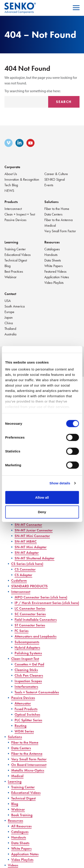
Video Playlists (54, 283)
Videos (13, 865)
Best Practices (14, 271)
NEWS (9, 191)
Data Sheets (53, 260)
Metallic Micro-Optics (28, 770)
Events (49, 185)
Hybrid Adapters (27, 647)
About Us (11, 174)
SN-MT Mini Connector (32, 536)
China (9, 323)
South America (15, 306)
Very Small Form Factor (60, 231)
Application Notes (57, 277)
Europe (9, 312)
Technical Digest (16, 260)
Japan (9, 317)
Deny (42, 512)
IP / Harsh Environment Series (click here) (47, 603)
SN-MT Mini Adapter (31, 547)
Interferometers (26, 687)
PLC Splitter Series (28, 720)
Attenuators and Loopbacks (36, 636)
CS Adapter (23, 575)
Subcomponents (27, 642)
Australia (10, 334)
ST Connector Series (30, 625)
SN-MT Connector (28, 525)
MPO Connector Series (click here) (41, 597)
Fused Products (26, 709)
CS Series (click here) (27, 564)
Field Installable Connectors (36, 620)
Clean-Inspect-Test (25, 659)
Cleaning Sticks (26, 670)
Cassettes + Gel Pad (29, 664)
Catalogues (52, 249)
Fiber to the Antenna (58, 220)
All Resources (21, 826)
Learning (11, 242)
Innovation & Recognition (22, 179)
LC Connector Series (30, 608)
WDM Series (24, 731)
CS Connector (25, 569)
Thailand (10, 329)
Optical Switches (27, 714)
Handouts (51, 255)
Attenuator (23, 703)
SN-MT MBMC (26, 541)
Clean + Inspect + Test (20, 214)
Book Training (22, 815)
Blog (8, 266)
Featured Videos (55, 271)
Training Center (15, 249)
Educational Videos (18, 255)
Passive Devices (15, 220)
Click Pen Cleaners (29, 675)
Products (11, 202)
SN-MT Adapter (27, 553)
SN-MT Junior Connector (34, 530)
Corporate (12, 167)
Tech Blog (11, 185)
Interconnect (13, 209)
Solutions (51, 202)
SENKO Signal (55, 179)
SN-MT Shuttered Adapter (34, 558)
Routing (20, 726)
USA (8, 301)
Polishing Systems (28, 653)
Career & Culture (56, 174)
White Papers (54, 266)
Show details (60, 483)
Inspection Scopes (28, 681)
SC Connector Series (30, 614)
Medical (50, 225)
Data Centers (53, 214)
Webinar (11, 277)
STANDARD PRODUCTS (29, 586)
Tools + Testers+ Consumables (37, 692)
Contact (10, 294)
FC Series (22, 631)
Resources (52, 242)
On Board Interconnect (29, 765)
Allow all (42, 497)
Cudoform (19, 580)
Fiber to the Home (57, 209)
